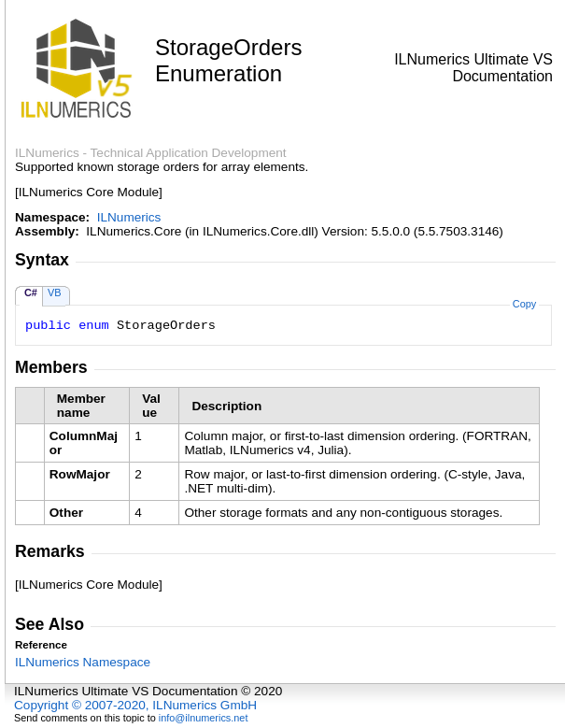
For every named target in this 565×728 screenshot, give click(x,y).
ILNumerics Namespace (83, 662)
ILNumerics (129, 217)
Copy (524, 304)
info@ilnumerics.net (204, 718)
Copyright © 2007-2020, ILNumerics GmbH (135, 705)
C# (31, 293)
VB (55, 293)
